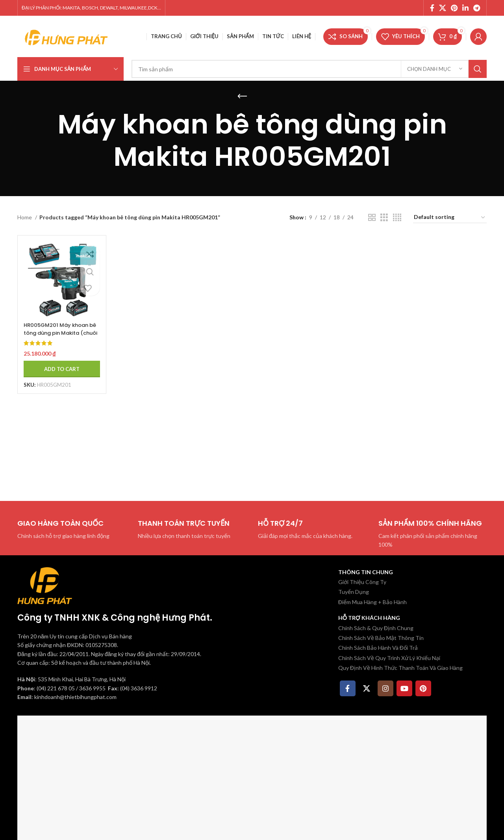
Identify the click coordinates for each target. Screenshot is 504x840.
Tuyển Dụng (354, 592)
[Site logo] (67, 36)
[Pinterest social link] (454, 8)
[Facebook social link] (432, 8)
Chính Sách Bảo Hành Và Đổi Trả (378, 648)
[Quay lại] (242, 96)
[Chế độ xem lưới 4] (397, 218)
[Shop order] (450, 218)
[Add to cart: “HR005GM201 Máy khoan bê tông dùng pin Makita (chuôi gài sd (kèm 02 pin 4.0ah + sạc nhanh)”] (59, 365)
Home (25, 217)
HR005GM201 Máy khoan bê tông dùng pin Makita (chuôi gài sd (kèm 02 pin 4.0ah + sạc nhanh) (59, 332)
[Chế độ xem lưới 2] (372, 218)
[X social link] (443, 8)
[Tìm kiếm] (309, 69)
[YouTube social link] (404, 688)
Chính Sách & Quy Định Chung (376, 628)
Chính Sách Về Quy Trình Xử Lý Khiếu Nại (389, 658)
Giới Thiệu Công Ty (362, 582)
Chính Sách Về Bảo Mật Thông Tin (381, 638)
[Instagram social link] (385, 688)
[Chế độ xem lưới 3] (384, 218)
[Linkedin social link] (465, 8)
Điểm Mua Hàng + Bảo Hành (372, 602)
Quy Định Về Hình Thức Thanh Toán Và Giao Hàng (400, 668)
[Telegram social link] (477, 8)
